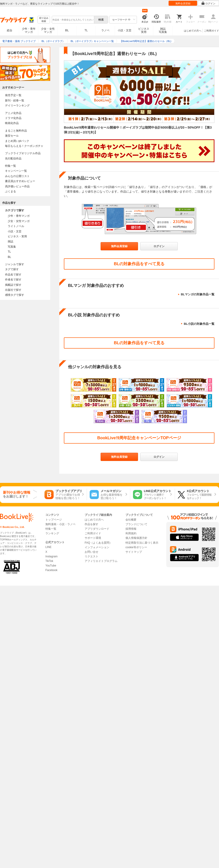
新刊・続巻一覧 (15, 101)
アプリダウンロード (97, 529)
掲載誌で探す (13, 285)
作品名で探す (13, 275)
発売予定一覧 (13, 95)
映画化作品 (12, 123)
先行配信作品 (13, 159)
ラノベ (105, 30)
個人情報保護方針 (136, 538)
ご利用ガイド (211, 31)
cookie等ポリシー (136, 547)
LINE (48, 547)
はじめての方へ (193, 31)
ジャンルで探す (15, 264)
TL (86, 30)
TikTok (49, 561)
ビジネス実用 (144, 30)
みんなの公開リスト (17, 176)
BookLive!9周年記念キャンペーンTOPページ (139, 438)
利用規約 (131, 533)
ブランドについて (136, 524)
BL (67, 30)
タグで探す (12, 269)
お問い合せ (91, 552)
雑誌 (10, 241)
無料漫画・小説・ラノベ (60, 524)
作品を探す (91, 524)
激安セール (12, 136)
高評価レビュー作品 (17, 186)
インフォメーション (97, 547)
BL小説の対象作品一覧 (199, 324)
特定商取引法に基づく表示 (142, 543)
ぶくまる (10, 191)
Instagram (51, 556)
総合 (10, 30)
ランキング (52, 533)
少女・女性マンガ (48, 30)
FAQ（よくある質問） (98, 543)
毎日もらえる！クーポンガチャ (24, 146)
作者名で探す (13, 280)
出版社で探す (13, 290)
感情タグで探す (15, 295)
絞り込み (44, 20)
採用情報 (131, 529)
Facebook (51, 570)
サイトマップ (134, 552)
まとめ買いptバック (17, 141)
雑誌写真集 (163, 30)
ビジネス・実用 (17, 236)
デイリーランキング (17, 106)
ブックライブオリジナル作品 (23, 153)
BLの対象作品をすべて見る (139, 264)
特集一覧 (10, 166)
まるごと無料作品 (16, 131)
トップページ (54, 520)
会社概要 (131, 520)
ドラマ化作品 (13, 118)
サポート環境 (93, 538)
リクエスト (91, 556)
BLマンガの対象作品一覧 (198, 294)
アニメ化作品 (13, 113)
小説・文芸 (125, 30)
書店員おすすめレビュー (20, 181)
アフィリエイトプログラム (101, 561)
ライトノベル (16, 226)
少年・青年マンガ (29, 30)
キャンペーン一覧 (16, 171)
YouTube (51, 566)
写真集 (12, 247)
